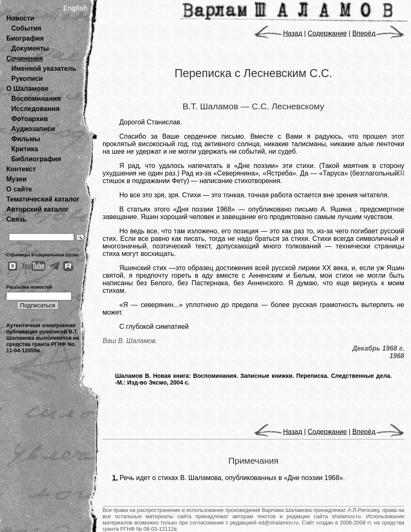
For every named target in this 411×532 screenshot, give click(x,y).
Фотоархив (30, 119)
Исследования (35, 109)
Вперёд (378, 33)
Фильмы (26, 139)
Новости (20, 18)
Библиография (36, 159)
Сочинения (24, 58)
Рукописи (27, 79)
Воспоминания (36, 99)
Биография (25, 38)
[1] (401, 173)
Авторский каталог (37, 209)
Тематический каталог (43, 199)
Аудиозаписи (33, 129)
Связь (16, 219)
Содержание (327, 33)
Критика (25, 149)
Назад (278, 33)
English (75, 8)
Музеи (17, 179)
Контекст (21, 169)
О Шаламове (27, 89)
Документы (30, 48)
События (26, 28)
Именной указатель (44, 68)
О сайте (19, 189)
